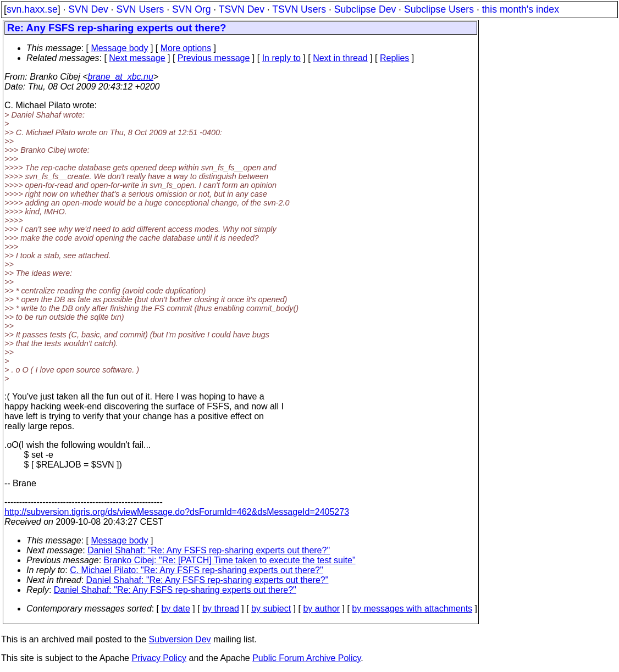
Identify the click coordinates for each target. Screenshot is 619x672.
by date (175, 609)
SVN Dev (88, 9)
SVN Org (191, 9)
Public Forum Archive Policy (306, 658)
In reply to (281, 58)
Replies (394, 58)
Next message (137, 58)
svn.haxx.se (32, 9)
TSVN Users (299, 9)
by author (321, 609)
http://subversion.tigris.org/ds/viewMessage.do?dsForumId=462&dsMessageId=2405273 (177, 512)
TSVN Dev (242, 9)
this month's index (521, 9)
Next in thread (340, 58)
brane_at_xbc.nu (121, 77)
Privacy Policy (159, 658)
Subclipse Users (439, 9)
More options (186, 48)
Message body (119, 48)
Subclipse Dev (365, 9)
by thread (221, 609)
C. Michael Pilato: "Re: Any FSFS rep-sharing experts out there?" (196, 570)
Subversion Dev (180, 639)
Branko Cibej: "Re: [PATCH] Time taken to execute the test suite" (230, 560)
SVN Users (140, 9)
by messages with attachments (412, 609)
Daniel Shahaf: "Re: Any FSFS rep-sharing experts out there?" (209, 550)
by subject (271, 609)
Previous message (214, 58)
